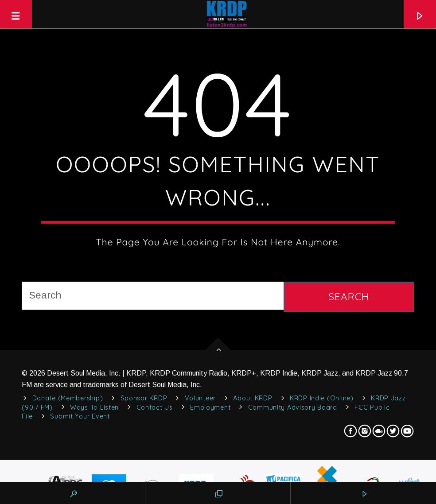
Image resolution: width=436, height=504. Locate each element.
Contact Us (155, 407)
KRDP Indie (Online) (322, 398)
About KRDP (253, 398)
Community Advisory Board (293, 407)
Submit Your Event (80, 416)
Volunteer (200, 398)
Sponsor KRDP (144, 398)
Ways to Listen (94, 407)
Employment (210, 407)
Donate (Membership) (68, 398)
